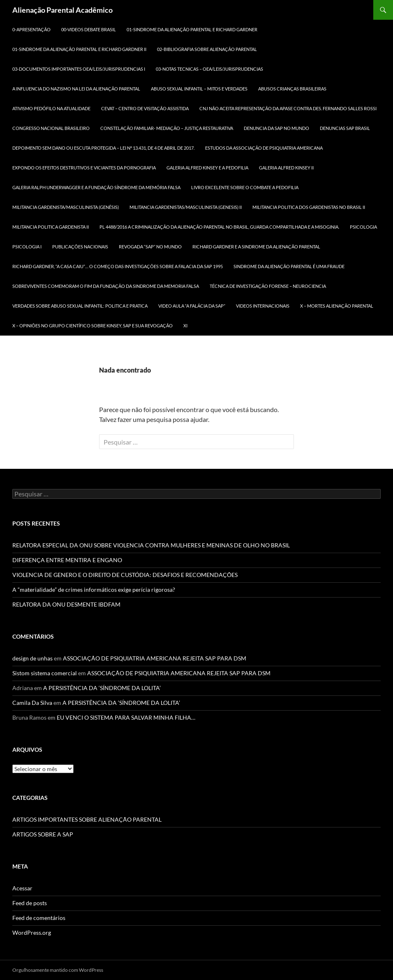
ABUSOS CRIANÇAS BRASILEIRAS (292, 89)
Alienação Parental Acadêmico (62, 10)
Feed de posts (30, 903)
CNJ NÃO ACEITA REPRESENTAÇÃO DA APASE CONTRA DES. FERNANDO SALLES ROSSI (288, 108)
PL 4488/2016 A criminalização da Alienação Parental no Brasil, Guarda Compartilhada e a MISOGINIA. (219, 227)
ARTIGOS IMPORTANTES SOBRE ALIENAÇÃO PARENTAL (87, 819)
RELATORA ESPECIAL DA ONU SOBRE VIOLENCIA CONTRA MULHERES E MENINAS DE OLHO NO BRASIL (151, 545)
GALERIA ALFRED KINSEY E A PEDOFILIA (207, 168)
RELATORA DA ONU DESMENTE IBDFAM (66, 604)
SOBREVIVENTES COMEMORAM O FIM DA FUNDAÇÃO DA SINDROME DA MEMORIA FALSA (106, 286)
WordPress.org (32, 933)
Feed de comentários (39, 918)
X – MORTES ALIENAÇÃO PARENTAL (337, 306)
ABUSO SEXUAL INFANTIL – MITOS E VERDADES (199, 89)
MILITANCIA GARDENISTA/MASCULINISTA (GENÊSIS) (66, 207)
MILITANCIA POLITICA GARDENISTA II (51, 227)
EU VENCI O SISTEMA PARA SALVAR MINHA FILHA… (126, 717)
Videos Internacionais (263, 306)
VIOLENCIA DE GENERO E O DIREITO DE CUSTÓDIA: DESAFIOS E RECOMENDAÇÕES (125, 575)
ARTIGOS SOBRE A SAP (43, 834)
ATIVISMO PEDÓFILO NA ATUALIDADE (51, 108)
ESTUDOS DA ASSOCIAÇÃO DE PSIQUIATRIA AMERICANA (264, 148)
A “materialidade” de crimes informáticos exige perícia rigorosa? (94, 590)
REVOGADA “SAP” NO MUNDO (150, 247)
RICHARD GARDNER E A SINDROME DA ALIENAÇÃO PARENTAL (256, 247)
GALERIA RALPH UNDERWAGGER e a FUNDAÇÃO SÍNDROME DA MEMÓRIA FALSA (96, 187)
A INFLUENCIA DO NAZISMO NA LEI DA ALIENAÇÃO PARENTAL (76, 89)
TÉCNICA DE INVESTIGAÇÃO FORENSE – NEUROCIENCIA (268, 286)
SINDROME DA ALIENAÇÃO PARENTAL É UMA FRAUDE (289, 266)
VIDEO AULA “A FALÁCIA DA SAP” (192, 306)
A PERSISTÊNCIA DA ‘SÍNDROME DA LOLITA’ (102, 688)
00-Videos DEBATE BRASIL (89, 29)
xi (185, 326)
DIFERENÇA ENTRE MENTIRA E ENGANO (67, 560)
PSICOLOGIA (363, 227)
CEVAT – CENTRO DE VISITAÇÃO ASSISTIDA (145, 108)
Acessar (22, 888)
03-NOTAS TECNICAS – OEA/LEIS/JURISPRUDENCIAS (209, 69)
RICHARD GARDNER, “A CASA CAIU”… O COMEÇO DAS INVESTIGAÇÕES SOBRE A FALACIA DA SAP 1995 (118, 266)
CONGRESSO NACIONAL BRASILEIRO (51, 128)
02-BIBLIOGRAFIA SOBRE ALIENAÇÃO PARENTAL (207, 49)
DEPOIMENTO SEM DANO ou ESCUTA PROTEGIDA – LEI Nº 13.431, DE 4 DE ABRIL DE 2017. (103, 148)
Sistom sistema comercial (45, 673)
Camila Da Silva (32, 703)
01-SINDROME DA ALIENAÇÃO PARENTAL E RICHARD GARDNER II (79, 49)
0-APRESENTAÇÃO (31, 29)
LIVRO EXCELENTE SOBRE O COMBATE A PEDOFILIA (245, 187)
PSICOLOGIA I (27, 247)
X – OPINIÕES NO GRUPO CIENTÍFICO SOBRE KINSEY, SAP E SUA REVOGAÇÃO (92, 326)
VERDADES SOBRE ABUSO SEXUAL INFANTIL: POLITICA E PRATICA (80, 306)
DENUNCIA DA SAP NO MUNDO (276, 128)
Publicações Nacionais (80, 247)
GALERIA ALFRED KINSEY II (286, 168)
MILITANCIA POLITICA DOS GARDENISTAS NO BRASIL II (309, 207)
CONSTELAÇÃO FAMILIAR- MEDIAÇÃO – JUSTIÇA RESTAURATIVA (167, 128)
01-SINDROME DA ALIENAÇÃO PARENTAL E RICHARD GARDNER (192, 29)
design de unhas (32, 658)
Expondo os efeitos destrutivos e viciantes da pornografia (84, 168)
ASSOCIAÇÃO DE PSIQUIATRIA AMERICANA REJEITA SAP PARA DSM (155, 658)
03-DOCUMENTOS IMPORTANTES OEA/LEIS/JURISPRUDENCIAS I (79, 69)
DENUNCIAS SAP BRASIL (345, 128)
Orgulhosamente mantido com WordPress (58, 970)
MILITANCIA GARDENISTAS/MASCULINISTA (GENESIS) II (186, 207)
